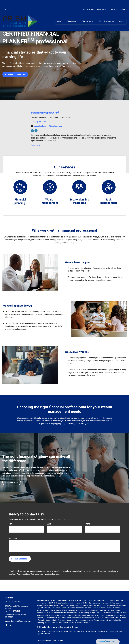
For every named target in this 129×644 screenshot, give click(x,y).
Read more (35, 145)
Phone (87, 524)
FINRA (51, 603)
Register (114, 2)
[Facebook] (9, 2)
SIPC (55, 603)
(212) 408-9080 (40, 122)
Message (13, 538)
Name (11, 524)
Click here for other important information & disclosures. (57, 627)
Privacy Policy (102, 2)
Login (123, 2)
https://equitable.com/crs (87, 620)
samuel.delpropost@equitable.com (48, 126)
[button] (59, 14)
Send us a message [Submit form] (20, 559)
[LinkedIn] (5, 2)
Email (49, 524)
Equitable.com (89, 2)
